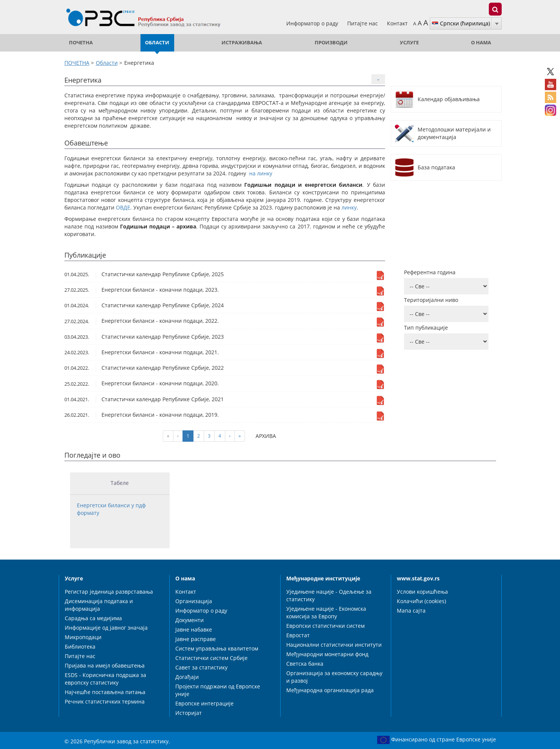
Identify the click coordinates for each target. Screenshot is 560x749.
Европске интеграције (204, 703)
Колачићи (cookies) (421, 601)
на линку (261, 173)
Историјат (189, 713)
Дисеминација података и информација (99, 605)
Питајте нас (363, 23)
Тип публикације (426, 328)
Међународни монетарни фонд (327, 654)
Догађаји (187, 677)
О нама (481, 43)
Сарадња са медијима (93, 618)
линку (349, 207)
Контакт (397, 23)
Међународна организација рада (330, 690)
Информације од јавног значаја (106, 628)
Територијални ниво (431, 300)
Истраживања (242, 43)
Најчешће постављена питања (105, 692)
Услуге (409, 43)
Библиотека (80, 647)
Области (157, 43)
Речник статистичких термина (105, 701)
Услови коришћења (422, 592)
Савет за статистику (201, 667)
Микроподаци (83, 637)
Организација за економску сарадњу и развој (334, 677)
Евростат (298, 635)
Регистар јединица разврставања (109, 592)
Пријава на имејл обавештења (105, 665)
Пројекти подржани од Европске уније (218, 690)
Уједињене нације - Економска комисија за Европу (326, 612)
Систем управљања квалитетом (217, 648)
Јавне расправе (196, 639)
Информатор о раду (313, 23)
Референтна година (430, 272)
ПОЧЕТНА (81, 43)
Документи (190, 620)
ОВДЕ (123, 207)
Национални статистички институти (334, 645)
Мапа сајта (411, 611)
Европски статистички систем (325, 626)
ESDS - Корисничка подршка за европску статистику (105, 679)
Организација (194, 601)
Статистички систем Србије (211, 658)
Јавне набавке (194, 629)
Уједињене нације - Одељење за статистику (329, 595)
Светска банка (305, 664)
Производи (331, 43)
